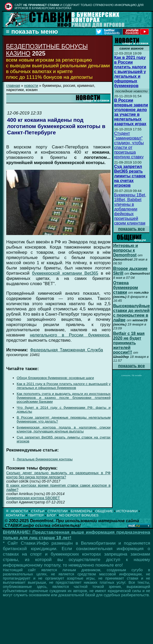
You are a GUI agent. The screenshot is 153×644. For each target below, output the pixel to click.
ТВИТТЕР (36, 515)
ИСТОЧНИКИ (127, 511)
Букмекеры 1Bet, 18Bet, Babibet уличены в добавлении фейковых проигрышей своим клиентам (130, 209)
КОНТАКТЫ (15, 515)
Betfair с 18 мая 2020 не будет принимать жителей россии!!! (129, 343)
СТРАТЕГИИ (57, 511)
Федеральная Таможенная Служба (67, 350)
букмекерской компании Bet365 (65, 273)
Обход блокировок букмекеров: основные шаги (55, 378)
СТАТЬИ (38, 511)
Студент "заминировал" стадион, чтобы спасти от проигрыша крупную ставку (129, 145)
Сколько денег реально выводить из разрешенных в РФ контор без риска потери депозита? (58, 475)
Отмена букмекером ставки (126, 288)
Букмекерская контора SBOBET (33, 498)
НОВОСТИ (19, 511)
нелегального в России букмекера (69, 335)
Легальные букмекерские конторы (45, 459)
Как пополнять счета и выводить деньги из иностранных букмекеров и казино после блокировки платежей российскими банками (64, 398)
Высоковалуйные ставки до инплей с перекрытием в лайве (131, 313)
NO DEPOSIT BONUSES (79, 515)
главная (13, 86)
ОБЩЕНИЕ (104, 511)
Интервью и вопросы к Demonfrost (126, 250)
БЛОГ (51, 515)
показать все (131, 229)
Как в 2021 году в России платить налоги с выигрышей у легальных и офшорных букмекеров (64, 386)
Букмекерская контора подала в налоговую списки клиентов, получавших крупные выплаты (64, 429)
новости (31, 86)
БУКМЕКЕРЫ (81, 511)
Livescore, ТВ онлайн (131, 375)
